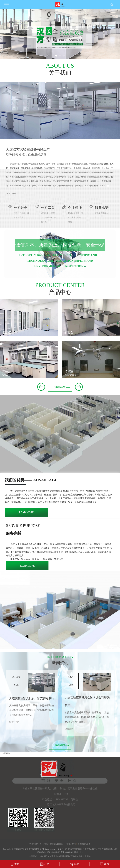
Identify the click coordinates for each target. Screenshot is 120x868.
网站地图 (54, 844)
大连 (41, 856)
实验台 (7, 371)
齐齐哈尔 (74, 856)
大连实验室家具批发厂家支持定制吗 (32, 698)
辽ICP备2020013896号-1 (76, 849)
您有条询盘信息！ (81, 844)
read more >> (13, 193)
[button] (56, 56)
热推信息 (34, 844)
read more (26, 512)
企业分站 (44, 844)
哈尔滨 (50, 856)
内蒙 (60, 856)
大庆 (80, 856)
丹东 (89, 856)
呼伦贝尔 (66, 856)
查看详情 (60, 387)
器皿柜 (7, 333)
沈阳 (45, 856)
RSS (62, 844)
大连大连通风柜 (53, 852)
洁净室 (69, 371)
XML (68, 844)
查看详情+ (14, 722)
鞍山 (85, 856)
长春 (56, 856)
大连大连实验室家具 (104, 849)
